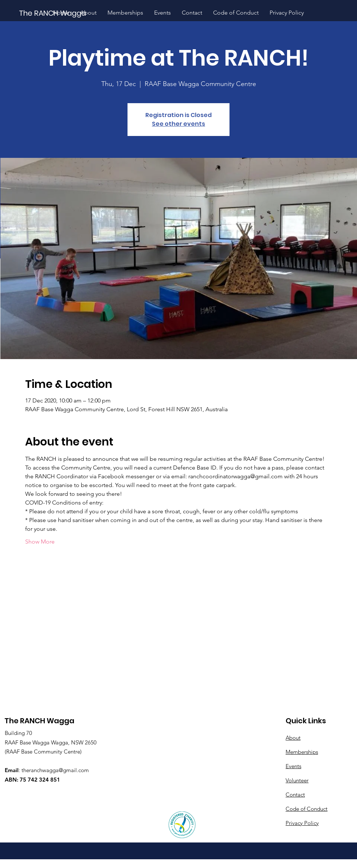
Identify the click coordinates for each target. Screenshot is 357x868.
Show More (40, 542)
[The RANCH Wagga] (53, 13)
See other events (178, 124)
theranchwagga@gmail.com (55, 770)
